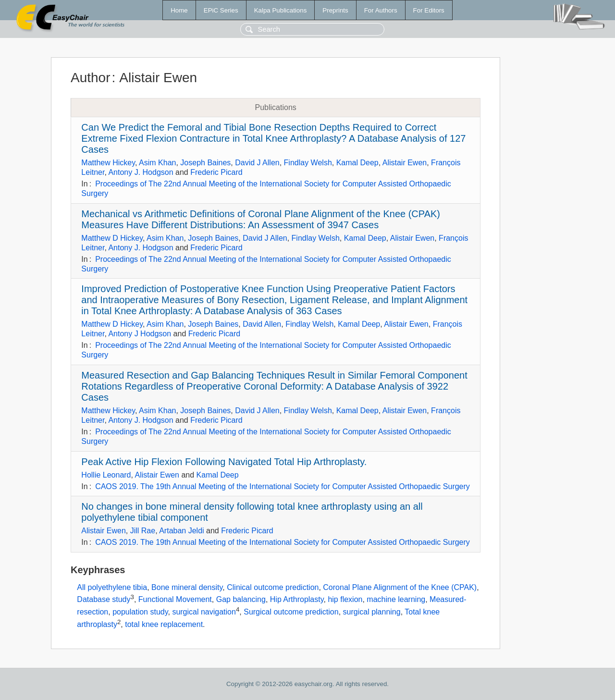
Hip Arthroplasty (297, 600)
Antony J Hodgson (140, 334)
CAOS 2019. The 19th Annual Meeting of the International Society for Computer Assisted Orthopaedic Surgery (283, 486)
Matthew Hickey (108, 163)
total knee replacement (164, 624)
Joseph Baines (205, 163)
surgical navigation (204, 612)
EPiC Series (221, 10)
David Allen (262, 324)
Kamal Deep (357, 163)
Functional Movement (175, 600)
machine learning (396, 600)
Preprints (335, 10)
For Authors (381, 10)
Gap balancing (241, 600)
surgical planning (372, 612)
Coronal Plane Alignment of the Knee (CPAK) (400, 587)
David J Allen (257, 163)
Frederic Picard (216, 172)
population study (140, 612)
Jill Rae (143, 531)
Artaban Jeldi (181, 531)
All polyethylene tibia (112, 587)
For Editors (429, 10)
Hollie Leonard (106, 475)
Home (179, 10)
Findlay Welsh (308, 163)
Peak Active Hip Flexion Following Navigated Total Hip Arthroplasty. (224, 462)
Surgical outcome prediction (291, 612)
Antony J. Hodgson (141, 172)
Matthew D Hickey (112, 238)
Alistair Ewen (405, 163)
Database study (104, 600)
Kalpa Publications (281, 10)
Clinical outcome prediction (273, 587)
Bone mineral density (187, 587)
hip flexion (345, 600)
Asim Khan (157, 163)
